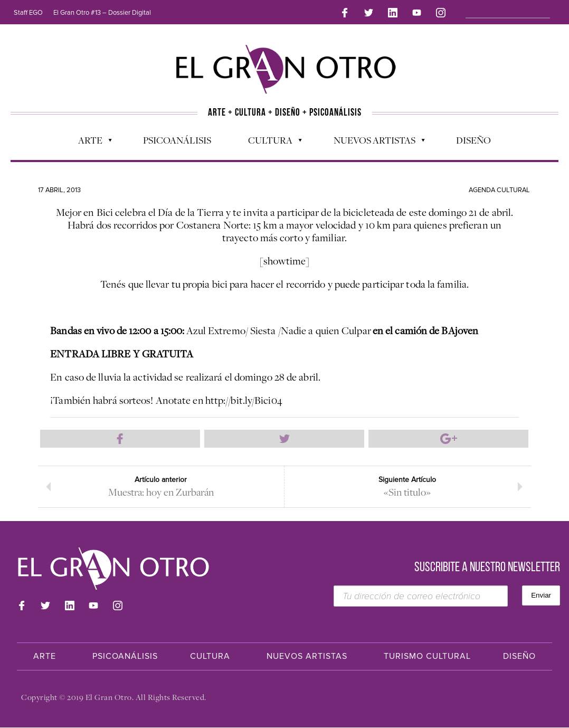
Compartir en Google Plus (449, 437)
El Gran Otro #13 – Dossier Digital (102, 13)
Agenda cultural (499, 188)
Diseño (473, 138)
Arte (90, 140)
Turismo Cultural (427, 657)
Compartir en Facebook (120, 437)
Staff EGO (28, 13)
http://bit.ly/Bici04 (244, 398)
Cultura (270, 140)
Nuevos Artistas (374, 140)
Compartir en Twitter (284, 437)
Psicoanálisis (177, 138)
